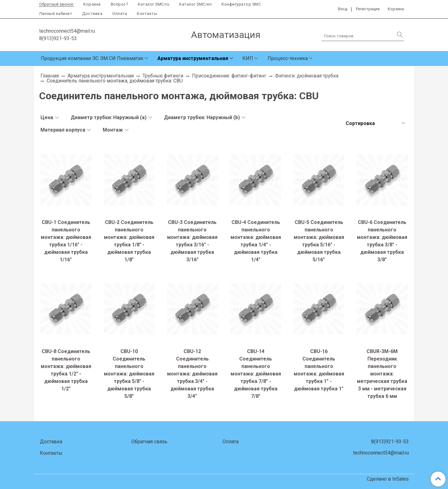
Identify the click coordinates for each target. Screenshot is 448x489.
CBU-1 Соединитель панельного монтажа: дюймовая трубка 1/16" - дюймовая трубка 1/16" (66, 241)
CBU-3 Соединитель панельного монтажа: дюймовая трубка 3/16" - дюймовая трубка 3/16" (192, 241)
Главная (50, 76)
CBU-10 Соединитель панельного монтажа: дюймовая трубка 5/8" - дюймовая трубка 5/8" (129, 374)
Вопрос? (119, 4)
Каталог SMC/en (195, 4)
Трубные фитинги (163, 76)
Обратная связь (149, 442)
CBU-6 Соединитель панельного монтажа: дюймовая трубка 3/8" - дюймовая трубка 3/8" (382, 241)
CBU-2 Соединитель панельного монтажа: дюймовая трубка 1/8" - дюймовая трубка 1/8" (129, 241)
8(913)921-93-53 (58, 38)
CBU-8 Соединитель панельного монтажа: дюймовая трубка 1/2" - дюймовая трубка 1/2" (66, 370)
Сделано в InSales (388, 479)
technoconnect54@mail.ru (67, 31)
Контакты (147, 14)
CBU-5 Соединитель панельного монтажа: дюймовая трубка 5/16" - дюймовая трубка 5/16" (319, 241)
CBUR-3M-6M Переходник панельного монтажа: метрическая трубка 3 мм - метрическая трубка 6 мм (382, 374)
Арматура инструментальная (193, 58)
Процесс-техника (288, 58)
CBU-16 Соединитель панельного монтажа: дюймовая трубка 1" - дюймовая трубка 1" (319, 370)
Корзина (92, 4)
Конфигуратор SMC (241, 4)
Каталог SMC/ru (154, 4)
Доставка (92, 14)
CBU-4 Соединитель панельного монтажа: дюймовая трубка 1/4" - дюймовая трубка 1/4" (256, 241)
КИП (248, 58)
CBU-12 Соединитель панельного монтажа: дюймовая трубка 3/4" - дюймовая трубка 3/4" (192, 374)
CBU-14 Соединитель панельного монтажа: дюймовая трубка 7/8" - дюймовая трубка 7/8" (256, 374)
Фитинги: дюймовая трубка (307, 76)
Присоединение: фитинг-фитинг (229, 76)
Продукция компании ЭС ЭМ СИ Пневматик (92, 58)
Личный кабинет (56, 14)
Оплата (120, 14)
